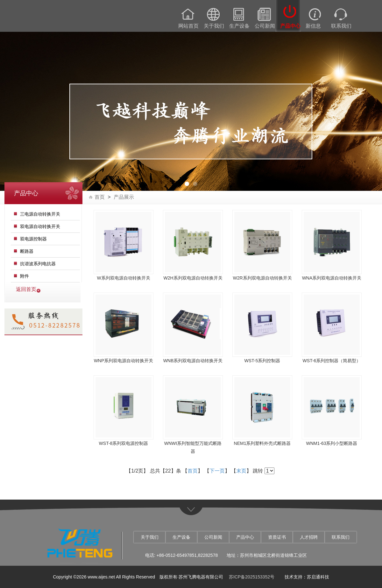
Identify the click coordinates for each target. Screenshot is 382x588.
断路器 (27, 251)
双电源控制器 (33, 239)
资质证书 (277, 537)
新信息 (313, 26)
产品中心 (290, 26)
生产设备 (239, 26)
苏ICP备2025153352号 (252, 577)
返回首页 (26, 289)
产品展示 (124, 197)
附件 (25, 276)
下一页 (217, 471)
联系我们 (341, 26)
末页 (241, 471)
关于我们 (214, 26)
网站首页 (188, 26)
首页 (100, 197)
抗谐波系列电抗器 (38, 264)
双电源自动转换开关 (40, 226)
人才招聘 (309, 537)
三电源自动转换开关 (40, 214)
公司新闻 (265, 26)
